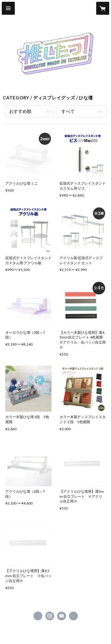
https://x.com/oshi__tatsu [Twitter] (38, 616)
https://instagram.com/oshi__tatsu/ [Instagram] (50, 616)
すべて (68, 111)
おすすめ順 (20, 111)
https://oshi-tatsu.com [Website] (73, 616)
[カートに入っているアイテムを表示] (103, 8)
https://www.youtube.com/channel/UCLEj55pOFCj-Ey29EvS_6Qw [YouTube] (62, 616)
